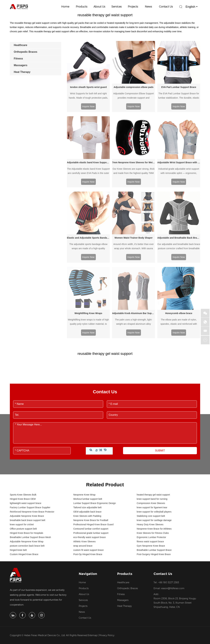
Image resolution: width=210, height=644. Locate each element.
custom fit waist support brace (89, 507)
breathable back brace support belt (28, 477)
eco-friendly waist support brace (90, 494)
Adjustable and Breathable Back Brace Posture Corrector (179, 238)
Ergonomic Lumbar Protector (151, 494)
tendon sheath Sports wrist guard (88, 87)
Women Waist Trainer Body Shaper (134, 238)
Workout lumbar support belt (88, 456)
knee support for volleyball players (154, 469)
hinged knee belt (18, 507)
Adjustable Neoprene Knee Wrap (27, 499)
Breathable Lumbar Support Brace (154, 507)
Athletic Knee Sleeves (84, 499)
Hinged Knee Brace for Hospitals (26, 490)
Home (65, 7)
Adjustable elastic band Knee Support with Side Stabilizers (88, 162)
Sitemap (93, 593)
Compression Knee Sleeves (151, 460)
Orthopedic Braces (127, 545)
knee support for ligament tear (152, 465)
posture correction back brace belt (27, 503)
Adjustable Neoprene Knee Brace (27, 473)
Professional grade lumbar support (91, 490)
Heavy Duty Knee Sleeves (150, 482)
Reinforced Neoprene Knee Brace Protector (32, 469)
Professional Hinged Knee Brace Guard (93, 482)
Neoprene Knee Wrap (84, 452)
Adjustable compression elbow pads (134, 87)
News (148, 7)
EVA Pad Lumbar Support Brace (179, 87)
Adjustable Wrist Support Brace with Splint (179, 162)
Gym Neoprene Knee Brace (151, 503)
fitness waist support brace (150, 499)
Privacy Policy (107, 593)
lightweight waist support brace (26, 460)
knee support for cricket (22, 482)
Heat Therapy (124, 563)
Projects (133, 7)
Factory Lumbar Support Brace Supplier (30, 465)
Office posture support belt (23, 486)
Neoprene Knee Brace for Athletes (154, 486)
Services (116, 7)
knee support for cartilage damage (154, 477)
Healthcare (123, 540)
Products (82, 7)
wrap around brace (83, 503)
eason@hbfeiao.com (173, 545)
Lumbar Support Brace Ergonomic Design (95, 460)
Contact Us (166, 7)
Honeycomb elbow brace (179, 270)
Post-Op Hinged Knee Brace (88, 511)
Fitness (121, 551)
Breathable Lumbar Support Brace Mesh (30, 494)
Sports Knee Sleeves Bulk (23, 452)
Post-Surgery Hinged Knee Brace (154, 511)
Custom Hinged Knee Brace (24, 511)
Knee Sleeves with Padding (87, 473)
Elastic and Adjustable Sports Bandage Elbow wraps (88, 238)
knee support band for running (152, 456)
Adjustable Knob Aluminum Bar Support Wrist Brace (133, 270)
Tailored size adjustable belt (87, 465)
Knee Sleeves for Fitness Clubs (153, 490)
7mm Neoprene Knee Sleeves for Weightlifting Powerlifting (133, 162)
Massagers (123, 557)
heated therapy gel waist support (153, 452)
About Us (99, 7)
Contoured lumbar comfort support (91, 486)
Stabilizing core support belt (151, 473)
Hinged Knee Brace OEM (23, 456)
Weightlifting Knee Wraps (88, 270)
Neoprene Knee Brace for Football (91, 477)
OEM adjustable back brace (87, 469)
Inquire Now (88, 106)
